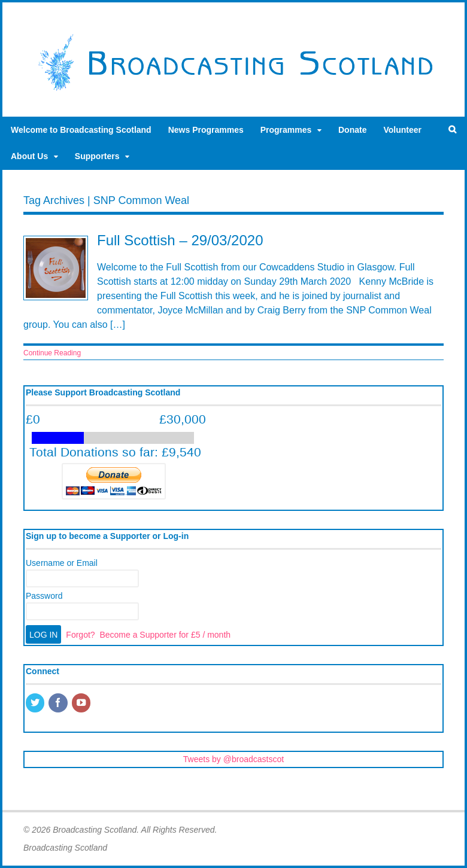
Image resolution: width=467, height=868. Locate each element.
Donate (352, 130)
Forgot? (80, 635)
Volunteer (402, 130)
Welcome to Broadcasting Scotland (81, 130)
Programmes (286, 130)
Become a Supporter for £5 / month (165, 635)
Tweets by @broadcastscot (233, 759)
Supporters (97, 156)
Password (44, 596)
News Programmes (206, 130)
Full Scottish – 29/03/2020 (180, 240)
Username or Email (62, 563)
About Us (29, 156)
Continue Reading (52, 353)
